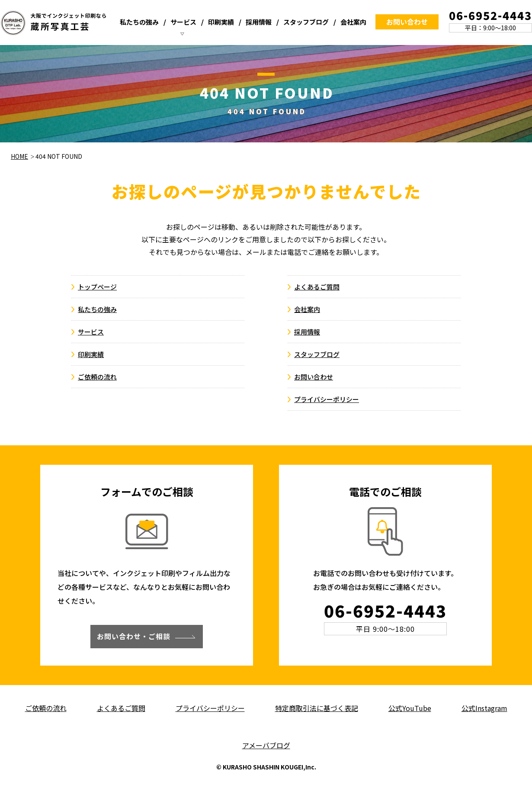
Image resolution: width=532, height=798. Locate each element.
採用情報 (259, 22)
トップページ (97, 287)
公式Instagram (484, 708)
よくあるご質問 (317, 287)
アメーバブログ (266, 745)
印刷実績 (221, 22)
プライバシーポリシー (327, 399)
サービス (183, 22)
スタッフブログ (306, 22)
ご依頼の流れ (97, 377)
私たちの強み (139, 22)
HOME (19, 156)
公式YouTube (410, 708)
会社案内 (353, 22)
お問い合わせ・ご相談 (134, 636)
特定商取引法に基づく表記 (317, 708)
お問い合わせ (407, 22)
